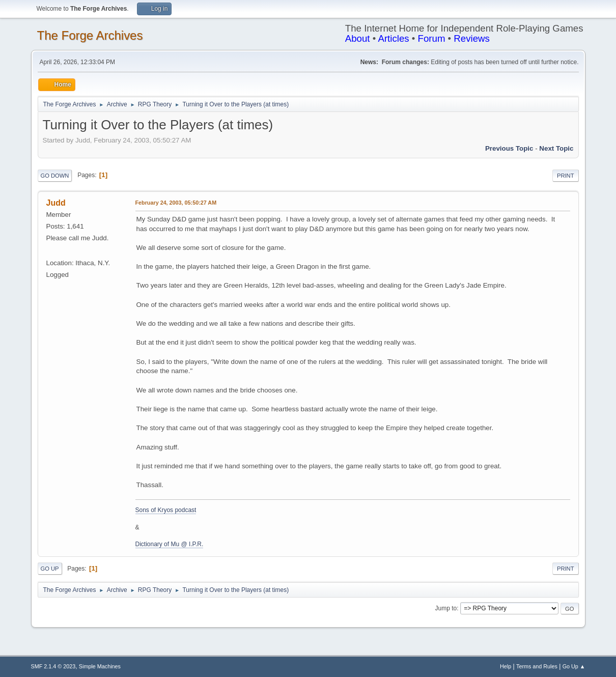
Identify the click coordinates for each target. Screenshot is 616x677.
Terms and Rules (537, 666)
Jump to (446, 608)
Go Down (55, 176)
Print (566, 176)
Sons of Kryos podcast (166, 510)
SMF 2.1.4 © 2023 (53, 666)
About (358, 38)
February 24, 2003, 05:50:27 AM (176, 203)
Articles (393, 38)
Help (506, 666)
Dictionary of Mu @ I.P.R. (170, 544)
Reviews (472, 38)
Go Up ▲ (574, 666)
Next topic (556, 148)
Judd (56, 203)
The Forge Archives (90, 35)
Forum (432, 38)
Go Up (50, 569)
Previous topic (509, 148)
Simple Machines (100, 666)
